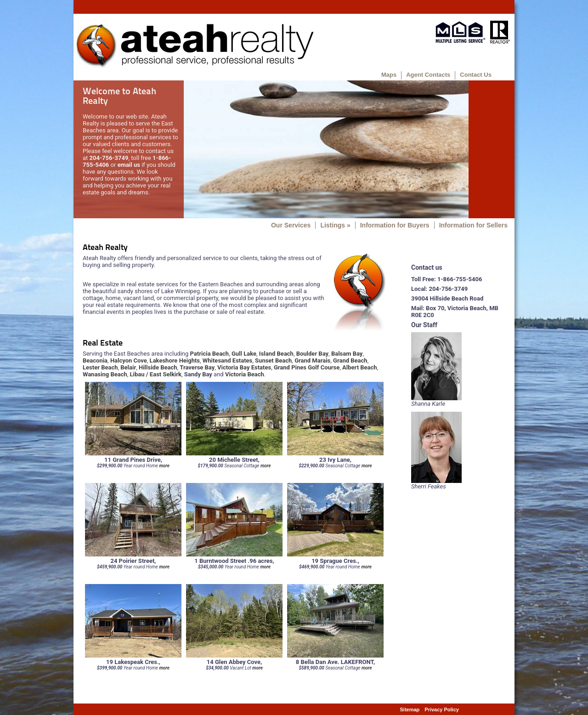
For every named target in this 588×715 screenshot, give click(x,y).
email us (129, 165)
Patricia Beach (210, 354)
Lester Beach (100, 367)
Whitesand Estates (227, 360)
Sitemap (410, 709)
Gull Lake (244, 354)
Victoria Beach (245, 374)
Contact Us (476, 75)
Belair (128, 367)
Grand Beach (350, 360)
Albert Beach (360, 367)
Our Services (291, 225)
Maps (389, 75)
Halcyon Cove (129, 360)
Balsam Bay (347, 354)
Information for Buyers (395, 225)
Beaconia (95, 360)
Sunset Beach (273, 360)
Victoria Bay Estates (244, 367)
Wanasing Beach (105, 374)
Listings (335, 225)
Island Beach (276, 354)
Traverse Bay (197, 367)
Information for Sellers (473, 225)
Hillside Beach (158, 367)
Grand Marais (312, 360)
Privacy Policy (442, 709)
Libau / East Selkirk (156, 374)
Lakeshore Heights (175, 360)
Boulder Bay (312, 354)
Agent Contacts (428, 75)
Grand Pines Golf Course (307, 367)
